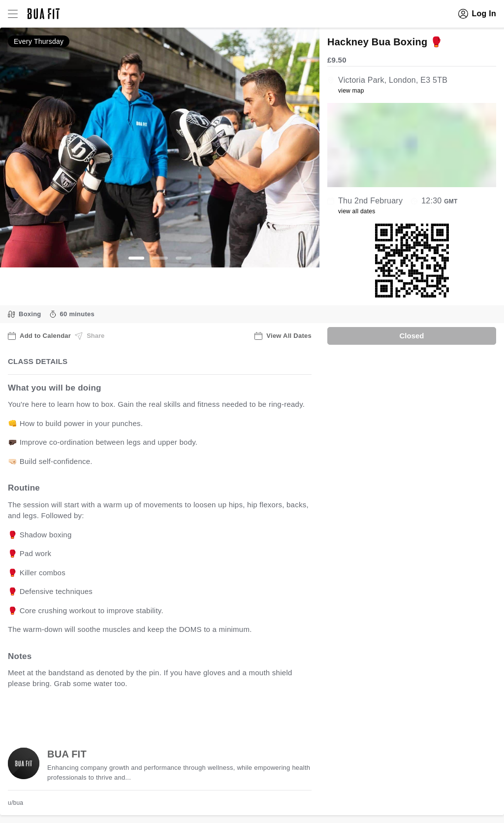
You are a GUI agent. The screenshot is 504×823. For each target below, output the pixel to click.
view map (351, 91)
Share (90, 336)
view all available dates (207, 714)
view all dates (357, 211)
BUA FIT (67, 754)
